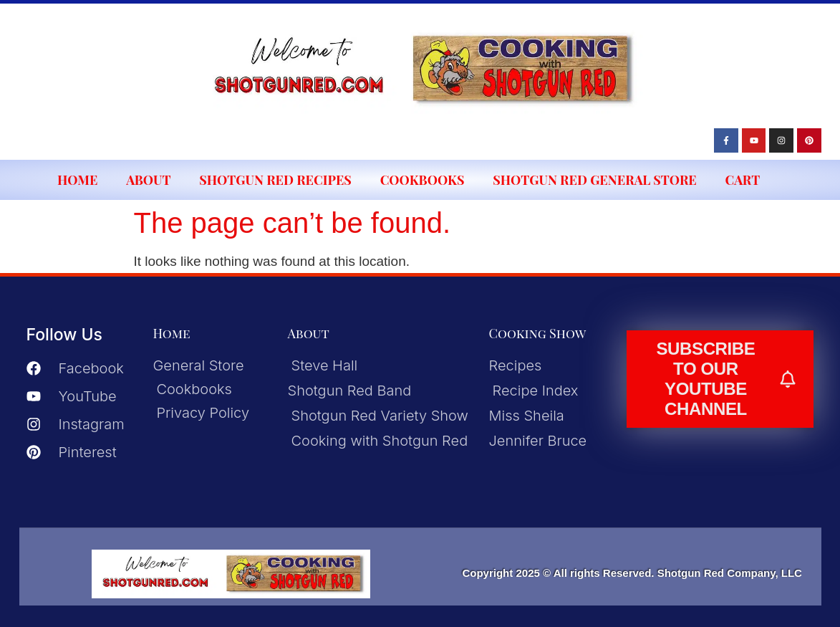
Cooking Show (538, 333)
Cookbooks (423, 180)
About (148, 180)
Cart (743, 180)
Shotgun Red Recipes (275, 180)
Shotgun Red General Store (595, 180)
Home (77, 180)
